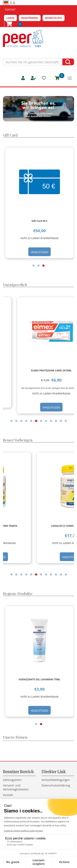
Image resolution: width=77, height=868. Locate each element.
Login (10, 18)
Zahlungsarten (12, 780)
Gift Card (10, 135)
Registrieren (30, 18)
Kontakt (10, 10)
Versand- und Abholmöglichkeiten (16, 787)
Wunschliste (54, 18)
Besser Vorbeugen (18, 440)
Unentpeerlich (15, 285)
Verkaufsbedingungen (56, 780)
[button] (34, 266)
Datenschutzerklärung (56, 785)
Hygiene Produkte (18, 594)
